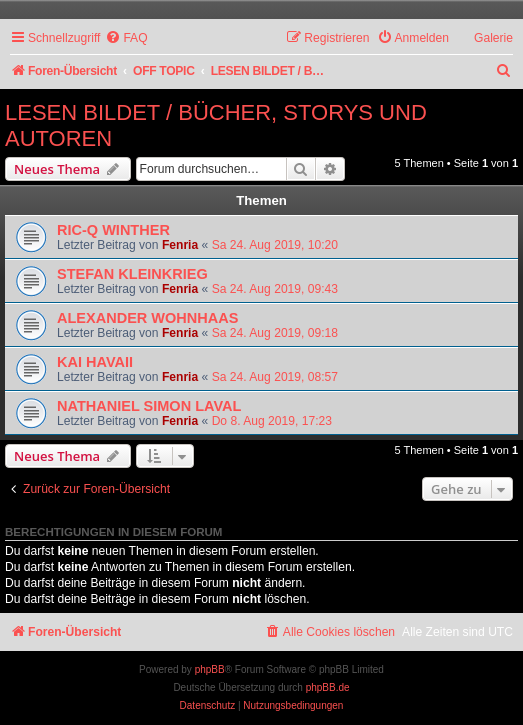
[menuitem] (126, 38)
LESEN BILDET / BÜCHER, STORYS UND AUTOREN (216, 125)
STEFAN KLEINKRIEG (132, 274)
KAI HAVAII (95, 362)
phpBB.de (328, 687)
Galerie (493, 38)
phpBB (210, 669)
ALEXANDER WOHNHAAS (147, 318)
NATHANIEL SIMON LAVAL (149, 406)
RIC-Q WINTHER (113, 230)
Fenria (180, 245)
